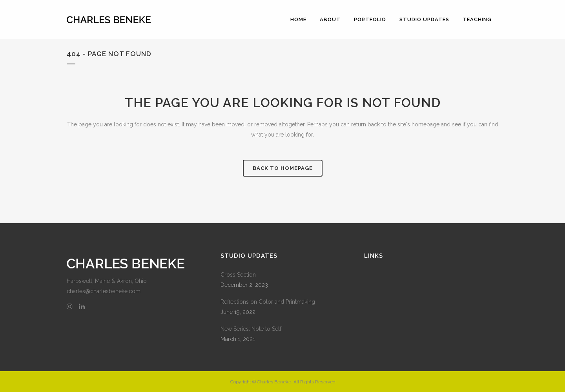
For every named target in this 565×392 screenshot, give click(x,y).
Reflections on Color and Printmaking (268, 302)
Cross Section (238, 275)
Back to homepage (283, 168)
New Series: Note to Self (251, 329)
